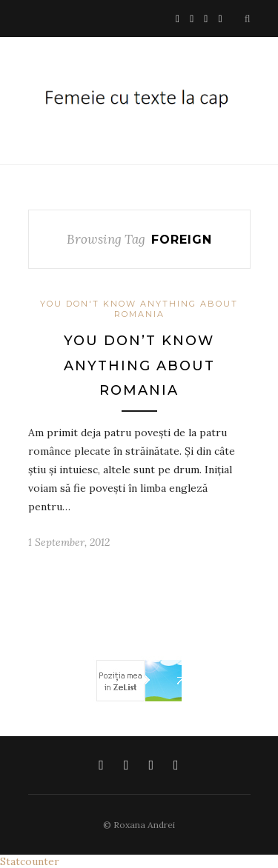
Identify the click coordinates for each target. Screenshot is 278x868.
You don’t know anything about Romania (139, 365)
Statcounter (30, 861)
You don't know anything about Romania (139, 309)
